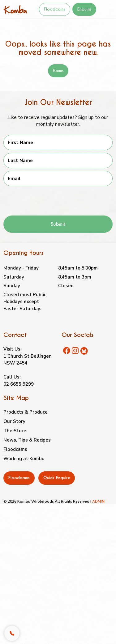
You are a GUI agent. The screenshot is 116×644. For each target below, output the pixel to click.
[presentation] (50, 198)
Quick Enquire (57, 478)
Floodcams (55, 9)
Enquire (84, 9)
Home (58, 71)
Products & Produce (26, 412)
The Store (15, 431)
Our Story (14, 421)
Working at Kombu (24, 459)
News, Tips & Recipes (27, 440)
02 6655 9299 (19, 384)
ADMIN (98, 501)
